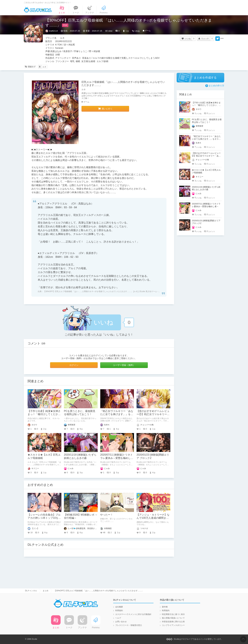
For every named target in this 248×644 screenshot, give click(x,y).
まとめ (46, 591)
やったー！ (107, 515)
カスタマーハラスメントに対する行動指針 (133, 614)
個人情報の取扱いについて (173, 618)
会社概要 (119, 607)
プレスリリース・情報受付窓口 (129, 625)
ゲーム (148, 31)
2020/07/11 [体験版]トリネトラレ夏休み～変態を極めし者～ (117, 458)
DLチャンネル (38, 10)
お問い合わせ (121, 622)
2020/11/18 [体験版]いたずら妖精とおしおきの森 (206, 188)
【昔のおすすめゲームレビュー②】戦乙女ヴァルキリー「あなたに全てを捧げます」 (153, 414)
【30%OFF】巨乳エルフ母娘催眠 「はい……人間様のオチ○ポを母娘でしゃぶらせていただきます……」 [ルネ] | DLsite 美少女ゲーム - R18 (103, 291)
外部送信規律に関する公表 (173, 622)
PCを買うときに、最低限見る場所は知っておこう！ (207, 121)
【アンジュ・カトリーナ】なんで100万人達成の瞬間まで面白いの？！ (153, 518)
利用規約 (119, 611)
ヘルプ (118, 618)
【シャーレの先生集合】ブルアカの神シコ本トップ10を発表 (44, 518)
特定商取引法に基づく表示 (173, 614)
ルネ (44, 67)
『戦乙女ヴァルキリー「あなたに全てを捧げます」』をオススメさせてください (117, 414)
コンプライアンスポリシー (173, 625)
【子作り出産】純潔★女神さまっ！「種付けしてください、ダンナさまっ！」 (44, 414)
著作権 (165, 607)
